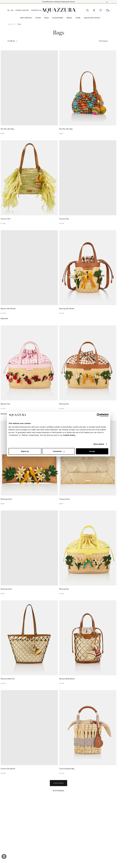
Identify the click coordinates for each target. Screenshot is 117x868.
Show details (99, 444)
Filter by (11, 41)
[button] (107, 2)
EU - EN (10, 10)
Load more (58, 783)
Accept (92, 451)
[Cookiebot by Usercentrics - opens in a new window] (98, 415)
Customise (59, 451)
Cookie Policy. (69, 435)
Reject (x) (25, 451)
